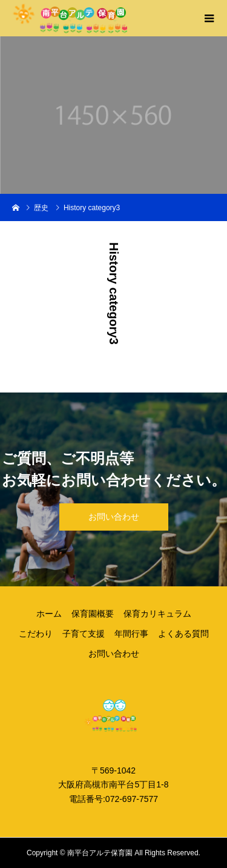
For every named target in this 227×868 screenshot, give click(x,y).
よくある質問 (183, 634)
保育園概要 (93, 614)
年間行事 (131, 634)
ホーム (49, 614)
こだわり (36, 634)
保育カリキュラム (157, 614)
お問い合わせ (114, 517)
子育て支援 (84, 634)
